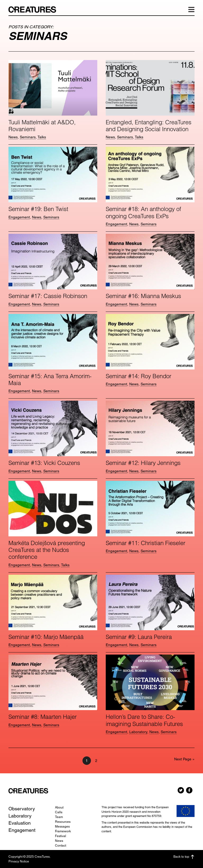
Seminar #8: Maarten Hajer (43, 717)
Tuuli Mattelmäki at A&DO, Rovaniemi (42, 126)
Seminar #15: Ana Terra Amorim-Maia (50, 380)
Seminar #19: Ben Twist (38, 209)
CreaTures (35, 10)
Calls (59, 812)
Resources (63, 822)
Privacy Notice (19, 861)
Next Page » (184, 759)
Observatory (22, 809)
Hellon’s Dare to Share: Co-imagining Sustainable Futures (144, 720)
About (59, 807)
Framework (63, 831)
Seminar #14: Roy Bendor (139, 376)
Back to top (184, 857)
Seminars (28, 137)
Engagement (19, 217)
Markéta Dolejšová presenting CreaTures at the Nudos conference (47, 550)
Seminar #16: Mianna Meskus (143, 296)
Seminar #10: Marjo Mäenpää (46, 637)
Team (59, 817)
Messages (62, 826)
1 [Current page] (88, 761)
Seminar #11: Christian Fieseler (146, 543)
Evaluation (20, 823)
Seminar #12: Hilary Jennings (143, 463)
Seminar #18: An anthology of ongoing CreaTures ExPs (143, 212)
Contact (61, 846)
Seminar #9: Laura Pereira (139, 637)
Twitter (181, 790)
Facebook (189, 790)
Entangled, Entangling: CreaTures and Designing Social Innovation (149, 126)
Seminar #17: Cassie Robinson (48, 296)
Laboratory (138, 732)
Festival (61, 836)
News (13, 137)
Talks (42, 137)
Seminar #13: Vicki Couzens (44, 463)
